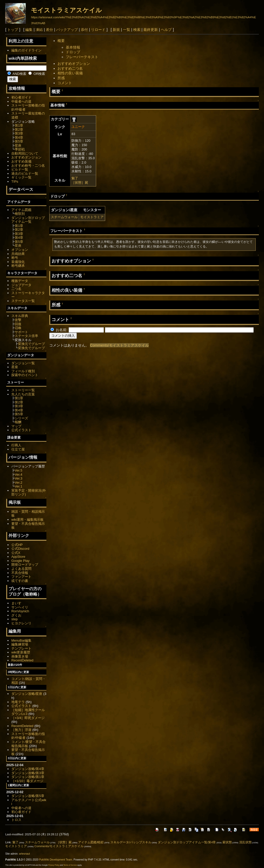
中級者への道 (21, 101)
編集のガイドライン (26, 50)
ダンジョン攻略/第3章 (28, 773)
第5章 (19, 141)
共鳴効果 (18, 254)
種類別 (20, 214)
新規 (116, 30)
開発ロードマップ (25, 565)
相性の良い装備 (70, 73)
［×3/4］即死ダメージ (28, 718)
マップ (16, 426)
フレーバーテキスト (82, 57)
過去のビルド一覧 (25, 174)
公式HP (17, 545)
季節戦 (20, 149)
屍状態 (227, 842)
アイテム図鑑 (21, 210)
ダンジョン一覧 (23, 363)
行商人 (16, 445)
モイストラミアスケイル (66, 10)
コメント (65, 83)
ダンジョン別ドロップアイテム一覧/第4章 (187, 842)
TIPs (15, 181)
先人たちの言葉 (23, 394)
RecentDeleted (22, 660)
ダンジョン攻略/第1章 (28, 777)
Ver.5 (19, 470)
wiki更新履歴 (21, 652)
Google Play (20, 561)
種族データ (20, 281)
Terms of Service (70, 865)
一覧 (127, 30)
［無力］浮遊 (21, 730)
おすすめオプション (74, 64)
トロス (16, 820)
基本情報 (73, 47)
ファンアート (21, 577)
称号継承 (18, 266)
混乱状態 (245, 842)
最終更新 (151, 30)
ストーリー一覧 (23, 390)
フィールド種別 (23, 371)
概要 (61, 41)
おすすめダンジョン (26, 157)
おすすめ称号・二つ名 (28, 166)
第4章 (19, 138)
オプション (20, 250)
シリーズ (21, 418)
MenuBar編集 (22, 640)
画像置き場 (20, 656)
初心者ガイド (21, 97)
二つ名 (16, 289)
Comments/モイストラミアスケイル (119, 345)
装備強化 (18, 262)
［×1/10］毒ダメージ (27, 781)
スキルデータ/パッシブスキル (131, 842)
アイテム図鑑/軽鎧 (91, 842)
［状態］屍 (80, 183)
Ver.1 (19, 486)
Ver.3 (19, 478)
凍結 (39, 30)
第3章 (19, 133)
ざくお (16, 615)
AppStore (18, 557)
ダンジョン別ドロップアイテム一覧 (28, 220)
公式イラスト (21, 430)
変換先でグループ (31, 348)
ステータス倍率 (26, 336)
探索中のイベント (25, 375)
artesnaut (24, 854)
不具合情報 (20, 573)
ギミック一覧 (21, 177)
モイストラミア (92, 217)
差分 (49, 30)
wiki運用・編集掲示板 (28, 520)
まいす (16, 603)
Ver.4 (19, 475)
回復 (18, 324)
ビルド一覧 (20, 169)
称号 (15, 258)
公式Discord (20, 549)
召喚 (18, 328)
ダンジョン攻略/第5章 (28, 796)
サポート (21, 332)
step (14, 619)
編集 (29, 30)
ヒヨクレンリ (21, 623)
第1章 (19, 125)
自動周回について (25, 153)
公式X (16, 553)
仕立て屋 (18, 449)
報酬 (18, 422)
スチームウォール (64, 217)
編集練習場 (20, 644)
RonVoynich (20, 611)
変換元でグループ (31, 344)
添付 (84, 30)
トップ (13, 30)
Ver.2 (19, 482)
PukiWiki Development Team (56, 860)
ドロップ (73, 52)
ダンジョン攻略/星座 (27, 694)
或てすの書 (20, 581)
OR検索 (37, 74)
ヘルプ (166, 30)
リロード (98, 30)
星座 (18, 145)
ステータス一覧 (23, 301)
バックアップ (67, 30)
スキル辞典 (20, 316)
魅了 (75, 178)
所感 (61, 78)
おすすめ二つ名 (70, 68)
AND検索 (17, 74)
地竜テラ (18, 702)
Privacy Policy (54, 865)
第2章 (19, 130)
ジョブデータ (21, 285)
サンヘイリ (20, 607)
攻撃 (18, 320)
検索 (137, 30)
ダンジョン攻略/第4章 (28, 769)
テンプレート (21, 648)
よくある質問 (21, 569)
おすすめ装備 (21, 161)
